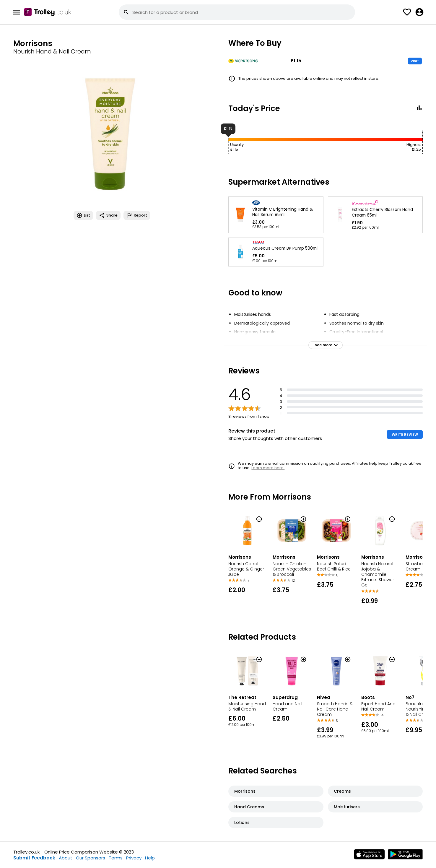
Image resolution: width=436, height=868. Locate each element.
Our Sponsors (91, 858)
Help (150, 858)
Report (137, 215)
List (83, 215)
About (66, 858)
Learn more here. (268, 468)
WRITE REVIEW (405, 434)
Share (108, 215)
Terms (116, 858)
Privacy (134, 858)
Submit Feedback (34, 858)
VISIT (415, 61)
